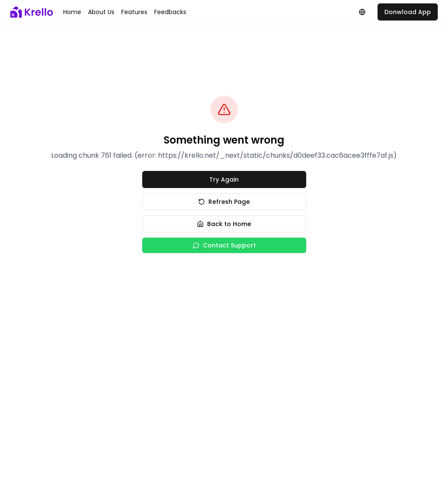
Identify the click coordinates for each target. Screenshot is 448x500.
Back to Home (224, 224)
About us (101, 12)
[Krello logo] (32, 12)
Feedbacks (170, 12)
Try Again (224, 179)
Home (72, 12)
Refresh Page (224, 202)
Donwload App (408, 12)
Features (134, 12)
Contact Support (224, 245)
